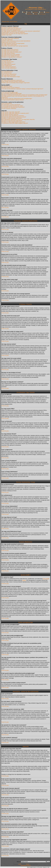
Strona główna (42, 14)
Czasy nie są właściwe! (7, 40)
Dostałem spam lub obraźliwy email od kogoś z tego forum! (15, 83)
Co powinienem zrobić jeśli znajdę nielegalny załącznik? (15, 123)
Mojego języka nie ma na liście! (9, 42)
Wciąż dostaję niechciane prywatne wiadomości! (13, 81)
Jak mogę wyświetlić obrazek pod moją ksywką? (13, 43)
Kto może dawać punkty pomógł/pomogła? (12, 94)
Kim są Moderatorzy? (6, 73)
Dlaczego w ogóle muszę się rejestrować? (11, 29)
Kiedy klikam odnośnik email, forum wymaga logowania (15, 46)
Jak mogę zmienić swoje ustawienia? (10, 38)
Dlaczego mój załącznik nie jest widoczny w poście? (14, 117)
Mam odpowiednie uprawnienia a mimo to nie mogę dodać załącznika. (18, 119)
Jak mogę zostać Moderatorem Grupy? (11, 77)
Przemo (24, 580)
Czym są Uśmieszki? (6, 63)
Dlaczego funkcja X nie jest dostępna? (11, 88)
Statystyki (47, 12)
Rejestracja (29, 14)
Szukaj (28, 12)
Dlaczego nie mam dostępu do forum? (11, 56)
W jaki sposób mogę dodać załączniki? (11, 112)
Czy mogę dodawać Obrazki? (8, 64)
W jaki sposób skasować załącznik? (10, 114)
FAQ (24, 12)
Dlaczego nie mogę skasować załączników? (12, 121)
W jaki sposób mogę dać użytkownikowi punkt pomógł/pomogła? (17, 99)
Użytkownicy (35, 12)
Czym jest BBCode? (6, 61)
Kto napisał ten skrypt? (7, 86)
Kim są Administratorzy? (7, 72)
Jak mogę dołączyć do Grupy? (9, 75)
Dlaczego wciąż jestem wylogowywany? (11, 30)
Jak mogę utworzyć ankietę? (8, 53)
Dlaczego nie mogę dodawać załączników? (12, 118)
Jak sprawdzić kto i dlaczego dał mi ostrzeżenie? (13, 107)
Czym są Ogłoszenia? (7, 66)
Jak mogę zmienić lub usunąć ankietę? (11, 55)
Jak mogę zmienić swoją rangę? (9, 45)
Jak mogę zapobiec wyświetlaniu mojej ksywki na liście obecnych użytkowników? (21, 31)
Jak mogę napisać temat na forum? (10, 50)
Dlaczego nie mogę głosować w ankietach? (12, 57)
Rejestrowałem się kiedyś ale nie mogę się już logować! (15, 34)
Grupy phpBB (46, 579)
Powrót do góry (5, 145)
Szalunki (29, 865)
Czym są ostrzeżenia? (7, 103)
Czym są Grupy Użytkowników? (9, 74)
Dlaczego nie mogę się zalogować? (10, 27)
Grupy (41, 12)
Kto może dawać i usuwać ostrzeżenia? (11, 105)
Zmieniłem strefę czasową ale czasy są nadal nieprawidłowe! (16, 41)
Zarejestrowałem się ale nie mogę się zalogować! (13, 32)
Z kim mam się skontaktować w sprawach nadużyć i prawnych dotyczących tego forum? (22, 89)
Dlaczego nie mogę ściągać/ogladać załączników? (13, 122)
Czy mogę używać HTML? (8, 62)
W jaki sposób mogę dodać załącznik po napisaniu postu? (15, 113)
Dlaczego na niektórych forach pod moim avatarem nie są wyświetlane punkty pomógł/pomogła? (24, 95)
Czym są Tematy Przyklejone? (9, 67)
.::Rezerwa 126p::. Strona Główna (9, 22)
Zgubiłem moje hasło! (7, 35)
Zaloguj (35, 14)
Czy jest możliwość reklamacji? (9, 108)
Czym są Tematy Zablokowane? (9, 68)
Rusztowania (24, 865)
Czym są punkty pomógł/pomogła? (10, 92)
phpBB (20, 864)
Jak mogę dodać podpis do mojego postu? (12, 52)
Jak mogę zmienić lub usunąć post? (10, 51)
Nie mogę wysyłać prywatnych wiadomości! (12, 80)
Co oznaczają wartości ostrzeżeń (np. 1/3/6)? (12, 106)
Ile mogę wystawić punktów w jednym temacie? (13, 100)
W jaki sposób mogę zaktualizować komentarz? (13, 116)
